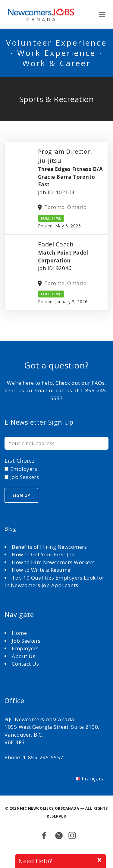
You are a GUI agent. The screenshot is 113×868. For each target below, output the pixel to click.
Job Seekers (26, 641)
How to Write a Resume (41, 570)
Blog (10, 529)
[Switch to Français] (89, 778)
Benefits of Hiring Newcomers (49, 547)
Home (20, 633)
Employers (25, 648)
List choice (20, 461)
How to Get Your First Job (43, 554)
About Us (24, 656)
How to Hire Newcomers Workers (53, 562)
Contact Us (25, 664)
